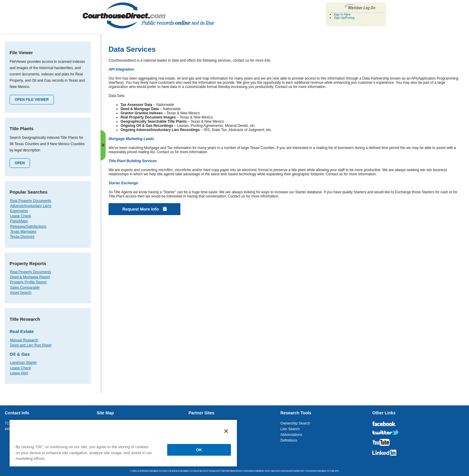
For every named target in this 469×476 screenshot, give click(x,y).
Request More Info (144, 209)
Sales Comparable (25, 288)
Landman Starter (23, 363)
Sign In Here (342, 15)
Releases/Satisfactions (28, 226)
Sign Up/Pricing (344, 18)
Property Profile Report (28, 282)
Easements (19, 211)
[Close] (226, 431)
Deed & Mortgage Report (30, 277)
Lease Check (21, 216)
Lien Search (290, 429)
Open (20, 163)
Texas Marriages (23, 232)
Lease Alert (19, 373)
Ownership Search (295, 423)
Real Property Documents (31, 201)
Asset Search (21, 293)
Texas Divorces (22, 237)
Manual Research (24, 340)
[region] (123, 443)
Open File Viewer (32, 100)
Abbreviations (291, 435)
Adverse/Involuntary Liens (31, 206)
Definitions (289, 440)
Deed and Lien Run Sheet (31, 345)
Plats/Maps (19, 221)
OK (199, 450)
